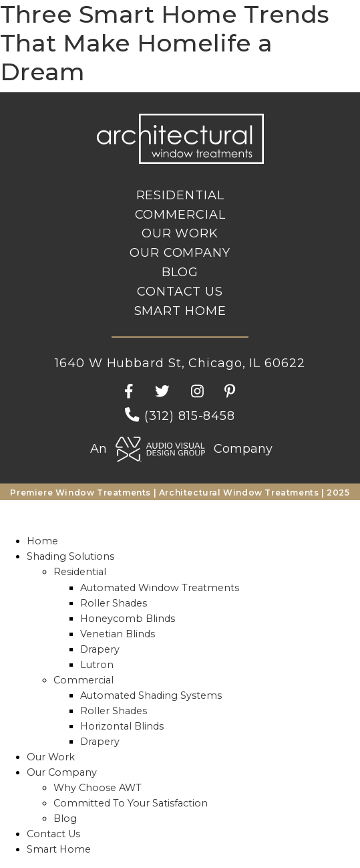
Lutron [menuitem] (97, 665)
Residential (180, 195)
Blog (180, 272)
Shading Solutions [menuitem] (70, 556)
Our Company (180, 253)
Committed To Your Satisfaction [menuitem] (131, 803)
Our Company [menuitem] (62, 772)
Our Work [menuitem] (51, 757)
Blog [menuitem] (65, 819)
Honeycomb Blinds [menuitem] (128, 619)
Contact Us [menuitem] (53, 834)
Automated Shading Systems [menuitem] (151, 695)
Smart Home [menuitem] (59, 849)
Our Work (180, 233)
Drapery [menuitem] (100, 649)
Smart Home (180, 311)
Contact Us (180, 292)
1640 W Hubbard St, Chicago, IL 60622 (180, 363)
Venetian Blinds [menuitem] (118, 634)
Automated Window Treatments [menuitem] (160, 588)
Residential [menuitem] (80, 572)
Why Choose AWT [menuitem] (98, 788)
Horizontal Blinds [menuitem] (122, 726)
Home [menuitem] (42, 541)
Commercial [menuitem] (83, 680)
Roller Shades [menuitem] (114, 603)
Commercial (180, 215)
